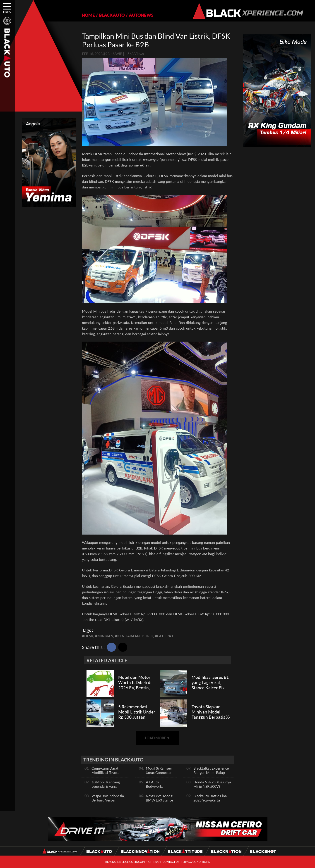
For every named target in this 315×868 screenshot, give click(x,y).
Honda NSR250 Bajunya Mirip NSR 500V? (212, 784)
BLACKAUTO (112, 15)
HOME (88, 15)
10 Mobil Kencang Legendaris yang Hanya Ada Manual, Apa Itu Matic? (107, 788)
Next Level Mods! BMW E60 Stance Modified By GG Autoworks (160, 802)
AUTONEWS (141, 15)
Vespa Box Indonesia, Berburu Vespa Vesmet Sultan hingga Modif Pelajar (108, 802)
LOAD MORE (158, 738)
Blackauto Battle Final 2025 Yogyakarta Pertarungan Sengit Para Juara (212, 802)
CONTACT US (171, 862)
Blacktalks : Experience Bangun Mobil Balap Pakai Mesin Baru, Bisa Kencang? (211, 775)
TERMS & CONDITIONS (195, 862)
